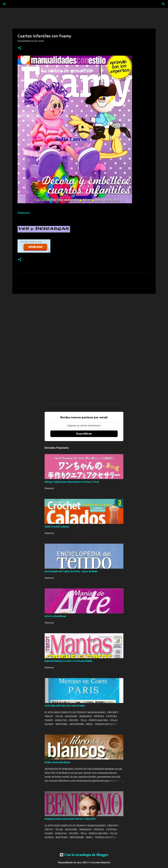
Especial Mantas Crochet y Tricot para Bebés (68, 661)
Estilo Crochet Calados (57, 527)
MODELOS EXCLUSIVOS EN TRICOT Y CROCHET (70, 819)
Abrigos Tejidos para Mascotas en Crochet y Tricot (72, 482)
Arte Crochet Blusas (55, 616)
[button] (20, 48)
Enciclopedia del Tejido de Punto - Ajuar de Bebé (71, 571)
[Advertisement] (84, 322)
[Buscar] (163, 4)
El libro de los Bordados (57, 762)
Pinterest (24, 213)
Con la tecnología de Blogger (84, 855)
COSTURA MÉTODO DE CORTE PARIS (65, 706)
